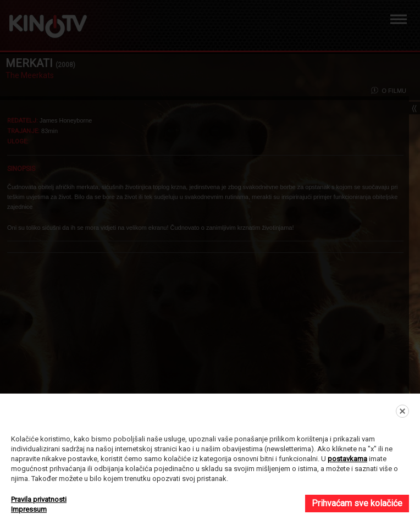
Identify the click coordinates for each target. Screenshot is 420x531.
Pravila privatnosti (39, 499)
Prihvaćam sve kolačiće (357, 503)
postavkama (347, 459)
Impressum (29, 509)
